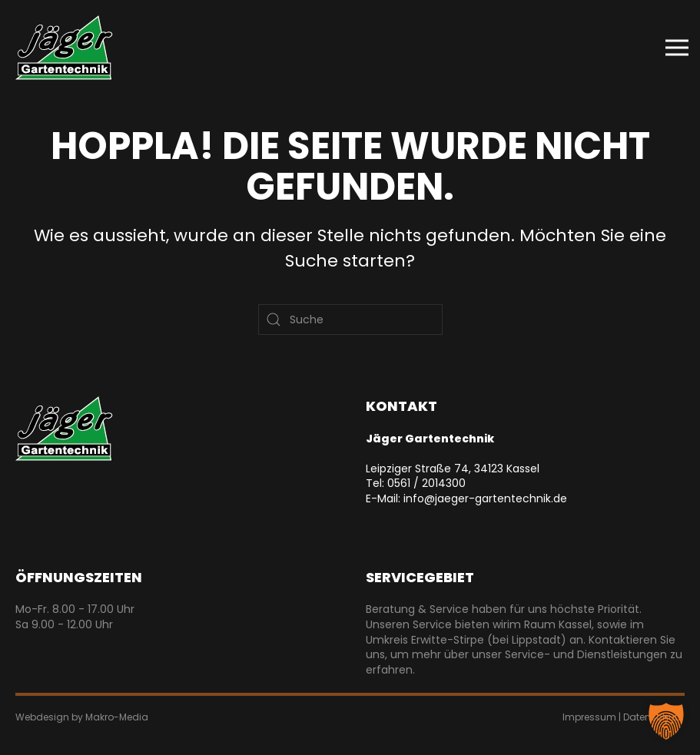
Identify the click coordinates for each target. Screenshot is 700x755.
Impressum (589, 717)
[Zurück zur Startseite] (64, 48)
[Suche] (350, 320)
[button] (677, 48)
